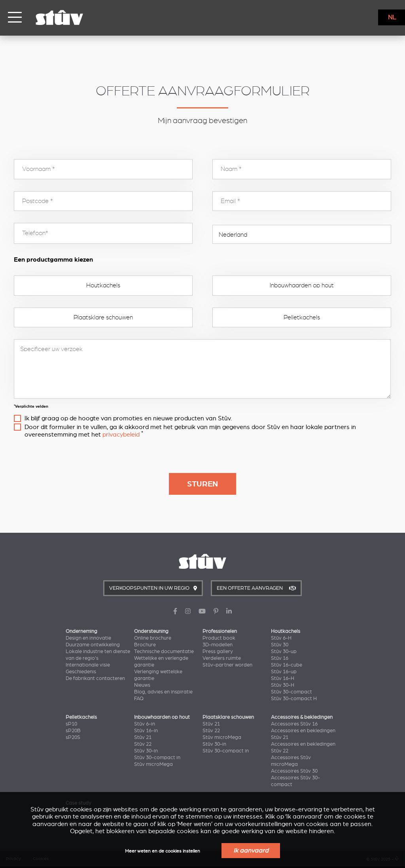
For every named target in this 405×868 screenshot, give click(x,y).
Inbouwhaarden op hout (302, 285)
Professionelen (220, 631)
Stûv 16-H (283, 678)
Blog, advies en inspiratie (163, 692)
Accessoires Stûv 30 (294, 771)
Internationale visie (88, 665)
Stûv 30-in (146, 751)
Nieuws (142, 685)
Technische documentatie (164, 651)
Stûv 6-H (281, 638)
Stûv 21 (143, 737)
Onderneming (81, 631)
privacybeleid (121, 435)
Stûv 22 (143, 744)
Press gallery (218, 651)
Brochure (145, 645)
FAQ (139, 699)
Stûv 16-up (284, 672)
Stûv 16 (280, 658)
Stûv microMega (153, 764)
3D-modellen (218, 645)
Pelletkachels (302, 317)
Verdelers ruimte (222, 658)
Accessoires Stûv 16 (294, 724)
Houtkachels (103, 285)
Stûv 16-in (146, 731)
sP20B (73, 731)
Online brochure (153, 638)
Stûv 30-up (284, 651)
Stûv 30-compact (291, 692)
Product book (219, 638)
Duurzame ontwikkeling (93, 645)
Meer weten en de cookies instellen (163, 851)
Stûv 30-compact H (294, 699)
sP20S (73, 737)
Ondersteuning (151, 631)
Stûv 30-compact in (157, 758)
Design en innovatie (88, 638)
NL (392, 17)
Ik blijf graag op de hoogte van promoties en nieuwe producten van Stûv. (128, 418)
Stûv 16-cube (287, 665)
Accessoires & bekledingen (302, 717)
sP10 (71, 724)
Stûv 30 (280, 645)
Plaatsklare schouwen (103, 317)
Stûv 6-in (145, 724)
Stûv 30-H (283, 685)
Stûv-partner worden (227, 665)
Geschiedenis (81, 672)
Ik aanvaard (251, 851)
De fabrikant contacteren (95, 678)
